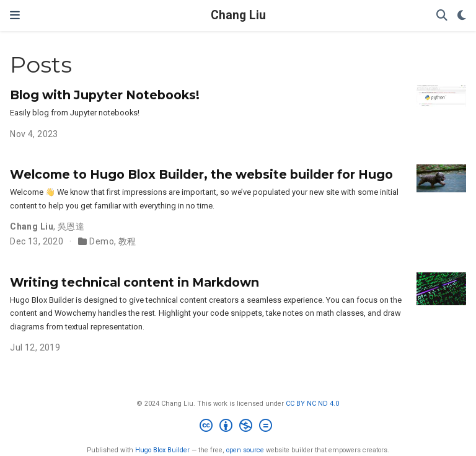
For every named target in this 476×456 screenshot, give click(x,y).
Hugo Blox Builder (162, 450)
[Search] (442, 16)
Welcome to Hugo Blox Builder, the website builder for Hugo (201, 174)
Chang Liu (238, 15)
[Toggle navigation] (15, 15)
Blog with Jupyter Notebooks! (105, 95)
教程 (127, 241)
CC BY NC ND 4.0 (312, 404)
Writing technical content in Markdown (134, 282)
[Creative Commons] (238, 427)
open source (245, 450)
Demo (102, 241)
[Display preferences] (462, 16)
